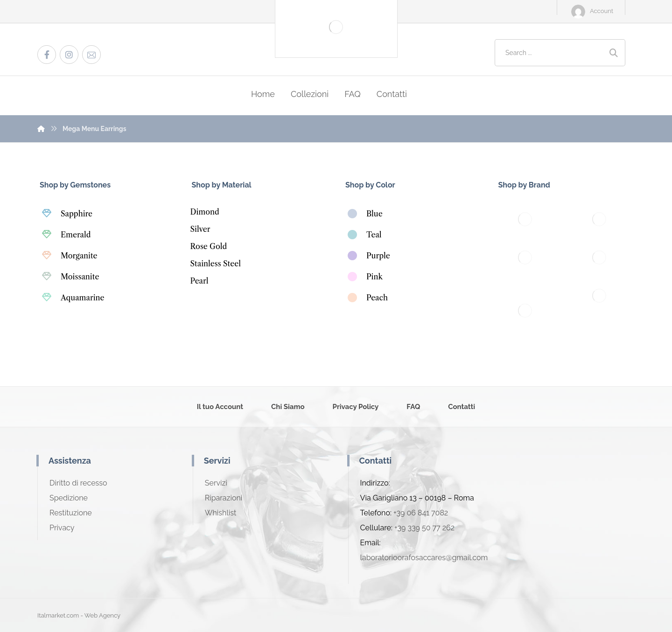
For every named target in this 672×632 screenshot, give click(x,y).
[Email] (91, 55)
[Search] (614, 53)
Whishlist (221, 513)
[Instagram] (69, 55)
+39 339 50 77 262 (424, 528)
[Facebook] (47, 55)
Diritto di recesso (78, 483)
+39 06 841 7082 (421, 513)
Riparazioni (224, 498)
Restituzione (71, 513)
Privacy (62, 528)
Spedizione (69, 498)
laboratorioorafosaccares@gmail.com (424, 558)
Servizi (216, 483)
